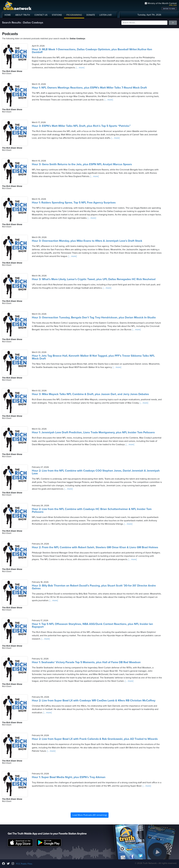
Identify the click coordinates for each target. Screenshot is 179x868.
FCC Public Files (24, 864)
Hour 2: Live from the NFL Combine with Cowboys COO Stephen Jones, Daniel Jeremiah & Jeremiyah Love (96, 472)
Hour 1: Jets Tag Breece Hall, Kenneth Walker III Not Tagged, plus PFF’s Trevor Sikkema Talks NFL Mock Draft (93, 357)
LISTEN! (106, 15)
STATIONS (57, 15)
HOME (8, 15)
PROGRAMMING (74, 15)
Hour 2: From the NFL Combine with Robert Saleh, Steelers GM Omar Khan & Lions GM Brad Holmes (95, 547)
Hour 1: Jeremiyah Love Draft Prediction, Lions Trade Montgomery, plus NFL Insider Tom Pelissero (93, 432)
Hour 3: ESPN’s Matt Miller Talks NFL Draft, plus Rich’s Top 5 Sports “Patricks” (81, 126)
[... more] (80, 68)
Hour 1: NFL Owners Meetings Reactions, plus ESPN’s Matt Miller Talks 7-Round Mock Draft (89, 88)
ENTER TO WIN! (169, 9)
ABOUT (23, 15)
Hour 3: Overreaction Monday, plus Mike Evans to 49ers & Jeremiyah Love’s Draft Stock (87, 241)
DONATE (91, 15)
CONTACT (41, 15)
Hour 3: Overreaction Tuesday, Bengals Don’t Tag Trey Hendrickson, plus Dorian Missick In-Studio (94, 318)
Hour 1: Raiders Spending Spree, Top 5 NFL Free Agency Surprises (74, 203)
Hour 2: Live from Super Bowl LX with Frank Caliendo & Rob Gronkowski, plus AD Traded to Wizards (95, 739)
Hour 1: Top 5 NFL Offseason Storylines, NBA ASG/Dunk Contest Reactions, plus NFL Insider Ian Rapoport (92, 625)
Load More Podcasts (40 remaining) (90, 815)
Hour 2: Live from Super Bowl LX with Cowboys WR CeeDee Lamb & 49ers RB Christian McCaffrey (94, 701)
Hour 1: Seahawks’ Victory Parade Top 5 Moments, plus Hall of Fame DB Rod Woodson (86, 662)
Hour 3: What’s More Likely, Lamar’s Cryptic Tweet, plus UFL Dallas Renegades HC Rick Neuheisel (94, 279)
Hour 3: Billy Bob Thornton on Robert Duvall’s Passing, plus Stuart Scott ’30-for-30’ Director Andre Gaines (94, 587)
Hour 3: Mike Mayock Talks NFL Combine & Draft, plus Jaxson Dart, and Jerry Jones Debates (90, 394)
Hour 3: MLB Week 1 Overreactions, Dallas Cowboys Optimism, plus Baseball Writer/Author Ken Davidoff (92, 51)
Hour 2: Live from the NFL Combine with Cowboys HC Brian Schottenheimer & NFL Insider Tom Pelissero (92, 511)
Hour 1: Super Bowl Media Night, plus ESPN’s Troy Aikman (69, 777)
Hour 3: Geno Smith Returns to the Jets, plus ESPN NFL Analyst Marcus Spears (82, 164)
